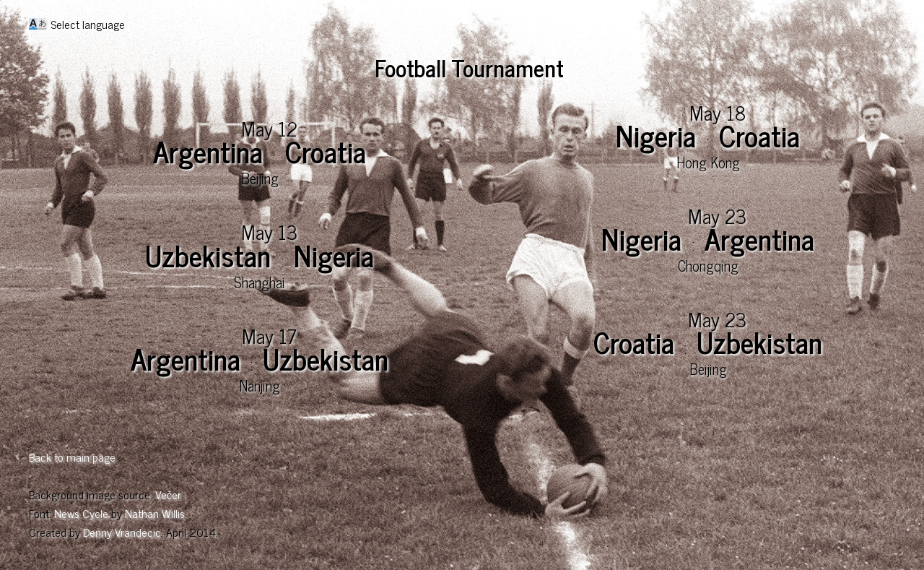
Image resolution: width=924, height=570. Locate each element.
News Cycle (81, 513)
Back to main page (72, 457)
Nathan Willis (155, 513)
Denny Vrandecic (122, 532)
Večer (168, 494)
